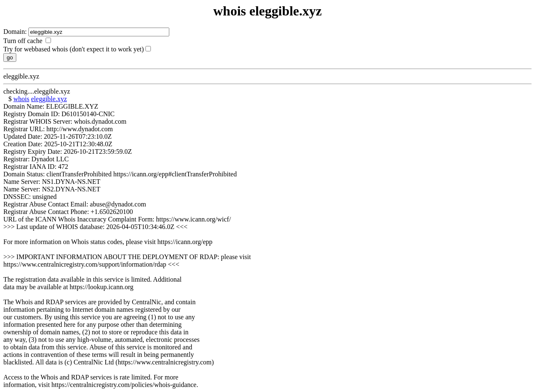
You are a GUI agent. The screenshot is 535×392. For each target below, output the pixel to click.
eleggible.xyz (49, 99)
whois (21, 99)
